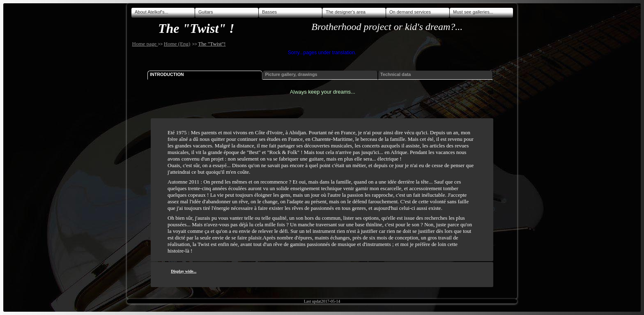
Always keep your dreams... (323, 92)
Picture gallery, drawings (291, 74)
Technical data (396, 74)
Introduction (167, 74)
